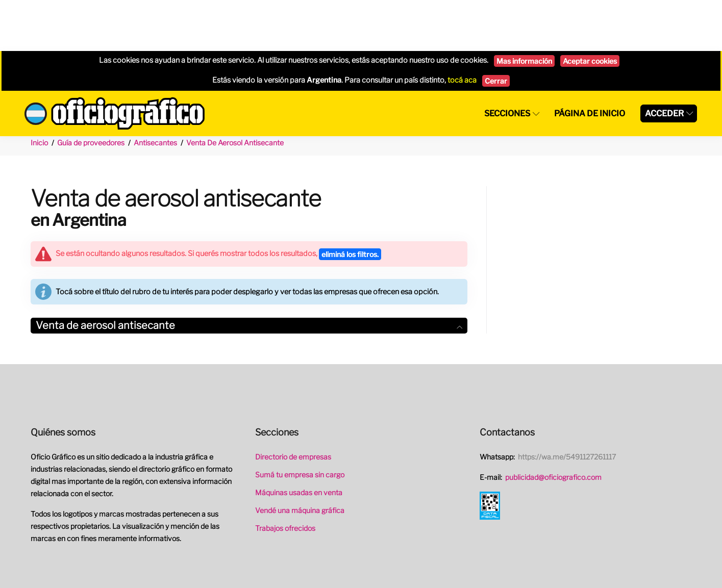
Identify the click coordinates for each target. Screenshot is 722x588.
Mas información (524, 10)
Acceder (664, 62)
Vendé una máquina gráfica (300, 459)
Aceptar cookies (590, 10)
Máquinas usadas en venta (299, 441)
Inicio (39, 92)
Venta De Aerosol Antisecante (235, 92)
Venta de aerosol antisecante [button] (249, 274)
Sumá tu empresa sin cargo (300, 424)
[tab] (249, 275)
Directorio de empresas (293, 406)
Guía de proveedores (91, 92)
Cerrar (496, 30)
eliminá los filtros (350, 203)
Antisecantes (155, 92)
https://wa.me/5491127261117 (567, 406)
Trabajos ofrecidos (285, 477)
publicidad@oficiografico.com (553, 426)
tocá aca (462, 29)
